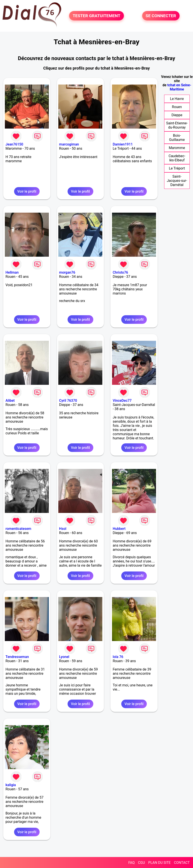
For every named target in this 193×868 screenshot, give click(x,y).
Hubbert (119, 529)
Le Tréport (177, 168)
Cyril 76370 (68, 401)
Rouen (177, 107)
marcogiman (69, 144)
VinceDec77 (122, 401)
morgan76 (67, 272)
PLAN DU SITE (160, 863)
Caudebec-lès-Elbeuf (177, 158)
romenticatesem (18, 529)
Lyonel (64, 657)
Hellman (12, 272)
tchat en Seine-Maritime (179, 87)
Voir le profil (27, 191)
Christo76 (120, 272)
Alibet (10, 401)
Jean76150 (14, 144)
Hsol (63, 529)
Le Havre (177, 99)
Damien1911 (123, 144)
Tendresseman (17, 657)
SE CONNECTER (161, 16)
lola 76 (118, 657)
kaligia (11, 785)
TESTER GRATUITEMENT (96, 16)
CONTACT (182, 863)
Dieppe (177, 115)
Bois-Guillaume (177, 138)
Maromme (177, 148)
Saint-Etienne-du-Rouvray (177, 125)
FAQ (131, 863)
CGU (142, 863)
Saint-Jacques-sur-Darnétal (177, 181)
